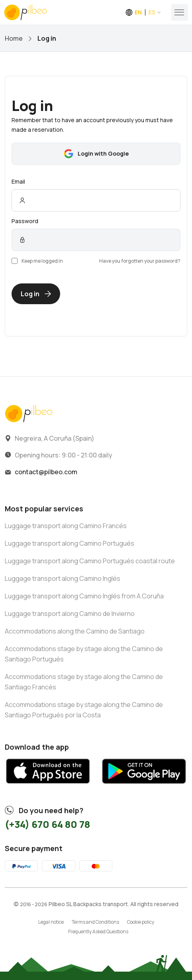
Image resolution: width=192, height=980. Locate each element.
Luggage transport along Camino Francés (66, 526)
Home (14, 38)
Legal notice (51, 922)
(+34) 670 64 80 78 (47, 824)
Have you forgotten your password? (140, 261)
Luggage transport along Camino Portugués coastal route (90, 561)
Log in (36, 294)
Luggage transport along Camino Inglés (63, 578)
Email (18, 181)
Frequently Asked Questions (98, 931)
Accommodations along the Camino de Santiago (75, 631)
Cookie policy (141, 922)
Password (25, 221)
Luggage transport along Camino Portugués (70, 543)
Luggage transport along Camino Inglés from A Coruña (84, 596)
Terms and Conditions (95, 922)
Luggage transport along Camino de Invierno (70, 614)
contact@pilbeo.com (46, 472)
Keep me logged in (37, 261)
